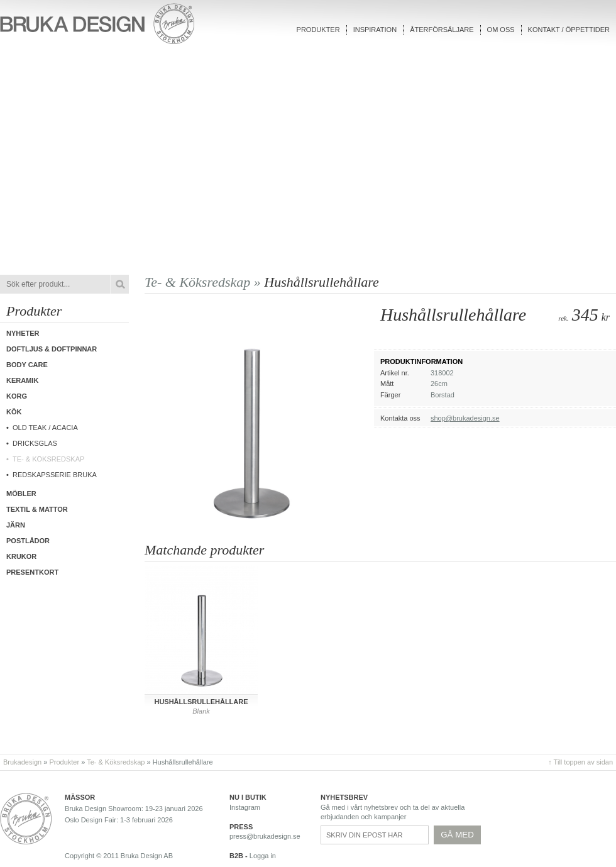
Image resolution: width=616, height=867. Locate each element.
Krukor (21, 556)
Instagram (245, 807)
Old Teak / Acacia (45, 428)
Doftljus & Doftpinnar (52, 349)
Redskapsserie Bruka (55, 475)
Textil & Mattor (37, 509)
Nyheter (23, 333)
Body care (27, 365)
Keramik (22, 380)
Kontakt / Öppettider (569, 30)
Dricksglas (35, 443)
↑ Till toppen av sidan (580, 762)
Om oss (501, 30)
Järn (16, 525)
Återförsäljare (442, 30)
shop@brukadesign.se (465, 418)
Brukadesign (22, 762)
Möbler (21, 494)
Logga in (263, 856)
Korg (17, 396)
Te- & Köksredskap (48, 459)
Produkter (318, 30)
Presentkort (32, 572)
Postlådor (28, 541)
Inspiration (375, 30)
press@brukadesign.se (265, 836)
